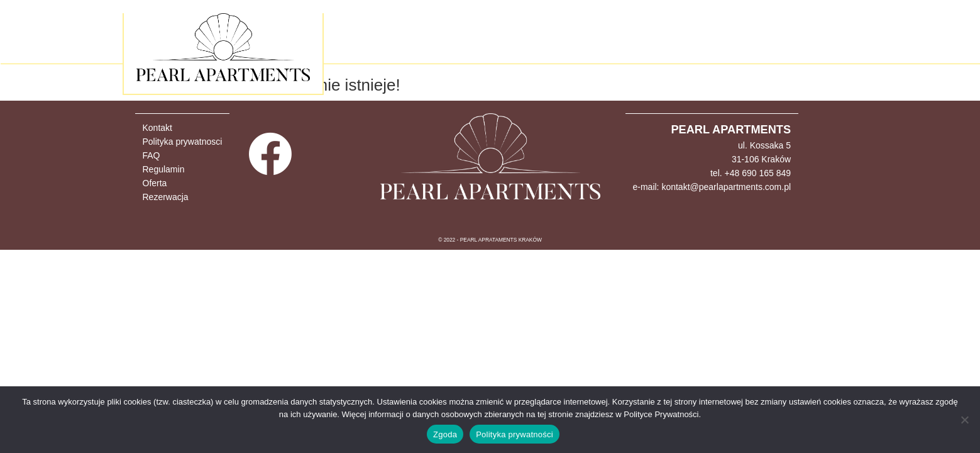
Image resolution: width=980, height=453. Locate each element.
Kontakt (157, 128)
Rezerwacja (166, 197)
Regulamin (164, 169)
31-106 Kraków (761, 159)
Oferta (155, 183)
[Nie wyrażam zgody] (964, 420)
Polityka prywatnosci (183, 142)
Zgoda (445, 434)
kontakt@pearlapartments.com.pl (726, 187)
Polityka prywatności (515, 434)
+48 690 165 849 (758, 173)
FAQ (151, 155)
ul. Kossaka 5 (764, 145)
